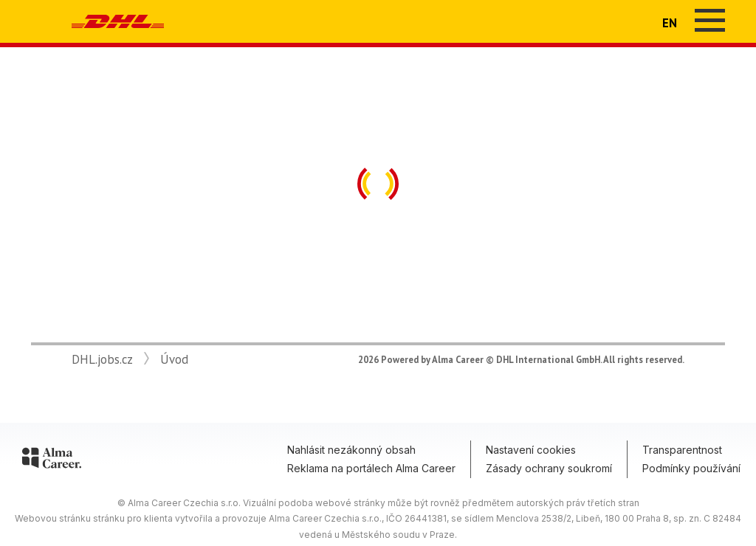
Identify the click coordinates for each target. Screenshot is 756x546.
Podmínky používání (691, 468)
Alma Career (458, 359)
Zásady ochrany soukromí (549, 468)
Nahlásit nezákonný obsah (351, 450)
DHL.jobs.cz (102, 359)
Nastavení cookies (531, 450)
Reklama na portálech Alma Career (371, 468)
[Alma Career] (52, 460)
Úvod (174, 359)
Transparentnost (682, 450)
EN (670, 23)
